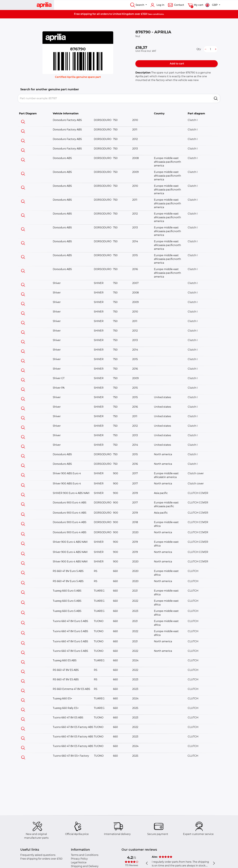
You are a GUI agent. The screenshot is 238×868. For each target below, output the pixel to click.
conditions (158, 14)
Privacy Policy (79, 859)
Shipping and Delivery (85, 866)
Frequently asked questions (38, 855)
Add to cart (177, 64)
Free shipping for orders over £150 (41, 859)
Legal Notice (79, 862)
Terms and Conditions (85, 855)
